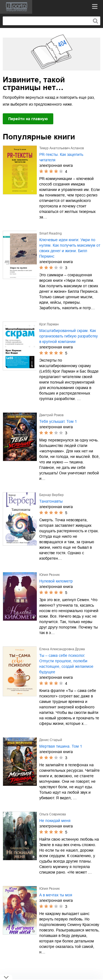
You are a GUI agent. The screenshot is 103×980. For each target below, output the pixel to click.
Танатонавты (51, 501)
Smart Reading (51, 233)
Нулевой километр (56, 581)
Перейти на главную (28, 119)
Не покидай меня (55, 821)
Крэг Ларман (49, 324)
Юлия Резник (49, 575)
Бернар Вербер (51, 495)
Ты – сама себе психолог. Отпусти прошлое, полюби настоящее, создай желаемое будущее (66, 664)
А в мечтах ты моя (56, 895)
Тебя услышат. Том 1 (58, 421)
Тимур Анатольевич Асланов (62, 148)
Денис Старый (51, 740)
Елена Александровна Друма (62, 649)
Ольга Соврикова (53, 814)
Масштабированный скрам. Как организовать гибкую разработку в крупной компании (69, 336)
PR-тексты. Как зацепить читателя (61, 157)
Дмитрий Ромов (51, 415)
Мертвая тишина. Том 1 (61, 746)
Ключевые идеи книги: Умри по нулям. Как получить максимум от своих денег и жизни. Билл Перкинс (70, 248)
